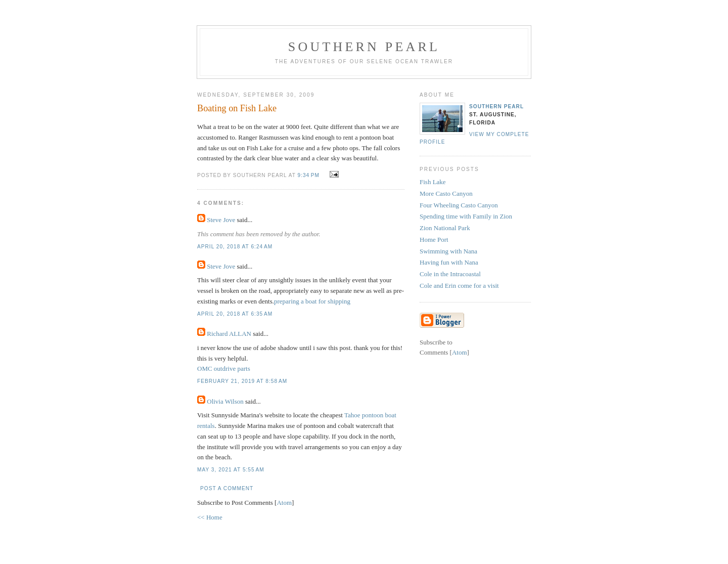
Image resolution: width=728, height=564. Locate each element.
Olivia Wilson (225, 401)
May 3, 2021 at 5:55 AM (231, 470)
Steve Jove (221, 220)
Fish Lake (433, 182)
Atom (284, 503)
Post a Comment (227, 488)
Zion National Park (445, 228)
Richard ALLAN (229, 334)
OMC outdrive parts (224, 368)
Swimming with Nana (448, 251)
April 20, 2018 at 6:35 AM (235, 314)
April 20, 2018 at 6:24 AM (235, 247)
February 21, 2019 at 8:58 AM (242, 381)
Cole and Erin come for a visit (459, 286)
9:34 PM (310, 175)
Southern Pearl (364, 47)
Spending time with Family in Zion (466, 216)
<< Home (210, 517)
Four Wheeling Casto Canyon (459, 205)
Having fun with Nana (449, 262)
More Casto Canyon (446, 193)
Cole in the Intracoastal (450, 274)
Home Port (434, 240)
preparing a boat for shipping (312, 301)
